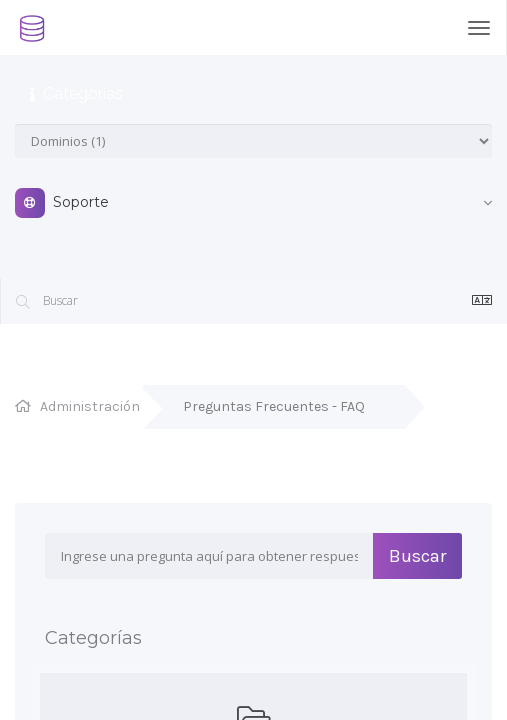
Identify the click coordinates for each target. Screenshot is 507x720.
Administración (90, 406)
